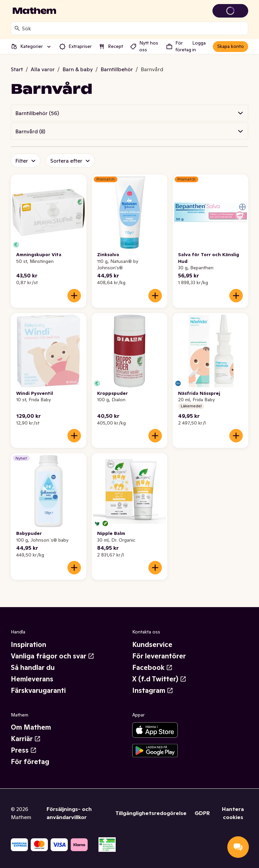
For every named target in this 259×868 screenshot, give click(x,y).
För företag (30, 762)
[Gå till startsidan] (34, 11)
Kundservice (152, 645)
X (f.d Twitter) (159, 679)
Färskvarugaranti (38, 690)
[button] (129, 113)
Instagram (153, 690)
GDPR (202, 813)
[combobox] (134, 28)
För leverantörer (159, 656)
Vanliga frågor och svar (53, 656)
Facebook (152, 668)
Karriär (26, 739)
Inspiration (28, 645)
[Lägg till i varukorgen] (74, 296)
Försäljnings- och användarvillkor (69, 813)
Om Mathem (31, 727)
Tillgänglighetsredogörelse (151, 813)
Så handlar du (33, 668)
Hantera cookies (233, 813)
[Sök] (17, 28)
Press (24, 750)
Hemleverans (32, 679)
